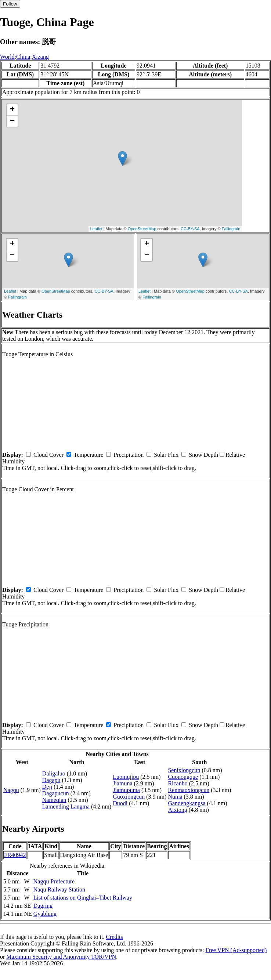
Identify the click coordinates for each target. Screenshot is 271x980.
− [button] (12, 121)
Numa (175, 797)
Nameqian (54, 800)
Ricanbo (178, 783)
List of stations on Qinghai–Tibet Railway (83, 898)
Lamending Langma (66, 807)
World (7, 57)
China (23, 57)
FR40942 (15, 855)
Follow (10, 4)
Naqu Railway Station (59, 889)
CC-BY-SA (190, 229)
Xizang (40, 57)
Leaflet (96, 229)
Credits (114, 937)
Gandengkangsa (187, 803)
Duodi (120, 803)
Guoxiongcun (129, 797)
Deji (47, 787)
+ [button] (12, 110)
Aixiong (177, 810)
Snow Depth (203, 455)
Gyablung (45, 914)
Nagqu (11, 790)
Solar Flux (166, 455)
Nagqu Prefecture (54, 881)
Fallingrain (231, 229)
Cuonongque (183, 777)
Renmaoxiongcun (189, 790)
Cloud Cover (48, 455)
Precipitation (129, 455)
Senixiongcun (184, 770)
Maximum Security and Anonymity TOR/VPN (61, 957)
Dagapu (51, 780)
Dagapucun (56, 793)
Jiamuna (122, 783)
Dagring (43, 906)
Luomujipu (126, 777)
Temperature (89, 455)
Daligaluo (54, 773)
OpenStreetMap (142, 229)
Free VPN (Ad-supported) (236, 950)
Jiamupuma (126, 790)
